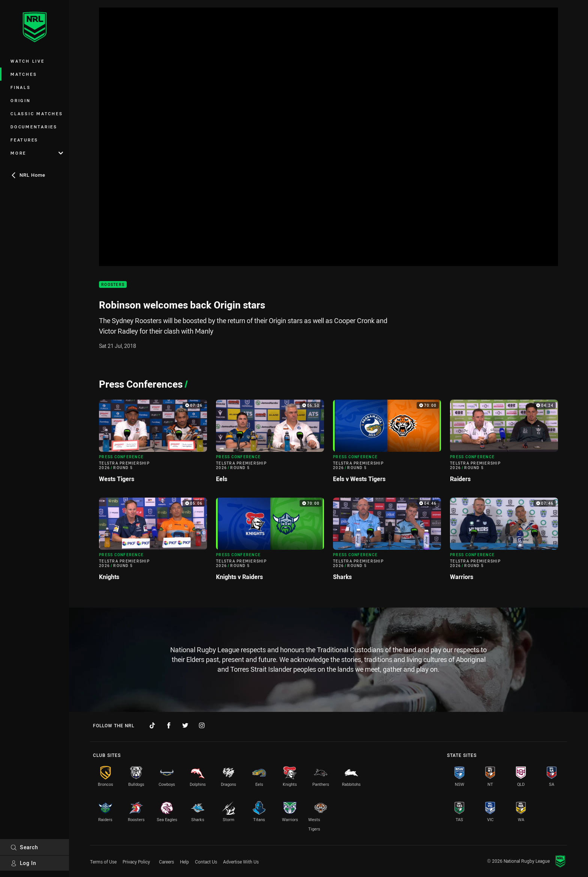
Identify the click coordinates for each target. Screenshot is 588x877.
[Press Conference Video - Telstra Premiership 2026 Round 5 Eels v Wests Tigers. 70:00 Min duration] (387, 444)
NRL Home (28, 175)
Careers (166, 862)
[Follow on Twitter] (185, 725)
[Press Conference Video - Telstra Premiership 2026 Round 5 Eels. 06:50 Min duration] (270, 444)
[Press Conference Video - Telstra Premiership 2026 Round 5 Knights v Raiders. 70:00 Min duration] (270, 542)
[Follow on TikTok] (152, 725)
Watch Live (28, 61)
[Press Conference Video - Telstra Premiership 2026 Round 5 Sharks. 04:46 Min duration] (387, 542)
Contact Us (206, 862)
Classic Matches (37, 114)
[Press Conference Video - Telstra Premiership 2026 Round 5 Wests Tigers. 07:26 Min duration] (153, 444)
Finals (21, 87)
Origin (21, 100)
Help (184, 862)
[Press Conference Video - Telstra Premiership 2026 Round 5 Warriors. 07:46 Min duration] (504, 542)
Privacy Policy (136, 862)
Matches (24, 74)
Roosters (113, 285)
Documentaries (34, 127)
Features (24, 140)
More (37, 153)
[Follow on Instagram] (202, 725)
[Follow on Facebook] (169, 725)
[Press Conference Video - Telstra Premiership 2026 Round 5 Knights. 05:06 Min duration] (153, 542)
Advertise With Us (241, 862)
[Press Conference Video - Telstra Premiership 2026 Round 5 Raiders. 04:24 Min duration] (504, 444)
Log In (23, 863)
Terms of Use (103, 862)
